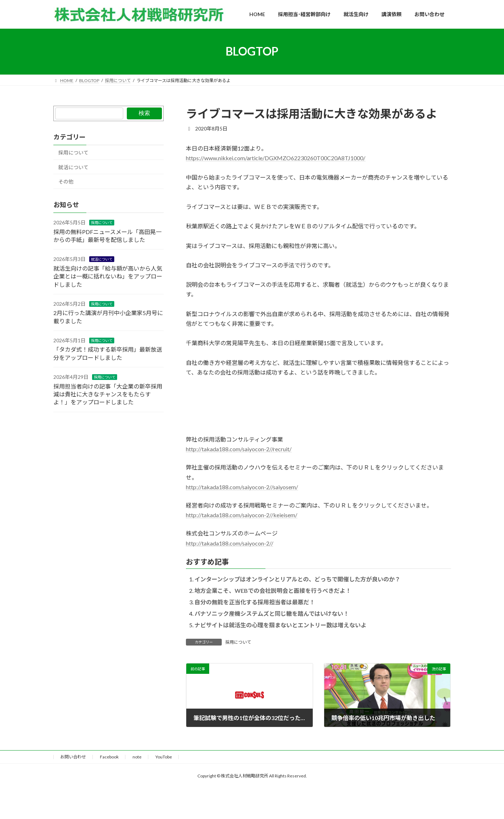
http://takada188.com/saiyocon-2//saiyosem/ (242, 487)
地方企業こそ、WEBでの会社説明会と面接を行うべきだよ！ (273, 591)
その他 (66, 182)
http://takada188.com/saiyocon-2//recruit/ (239, 449)
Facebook (109, 757)
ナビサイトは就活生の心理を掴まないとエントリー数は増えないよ (280, 625)
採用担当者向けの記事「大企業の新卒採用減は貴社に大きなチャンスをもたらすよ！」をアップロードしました (108, 394)
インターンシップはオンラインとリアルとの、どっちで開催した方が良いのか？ (297, 579)
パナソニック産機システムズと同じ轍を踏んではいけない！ (272, 613)
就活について (73, 167)
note (137, 757)
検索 (144, 113)
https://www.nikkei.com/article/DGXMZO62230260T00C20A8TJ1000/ (276, 158)
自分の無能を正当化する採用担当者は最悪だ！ (255, 602)
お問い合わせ (73, 757)
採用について (238, 642)
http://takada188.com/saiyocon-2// (230, 543)
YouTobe (164, 757)
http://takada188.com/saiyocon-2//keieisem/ (242, 515)
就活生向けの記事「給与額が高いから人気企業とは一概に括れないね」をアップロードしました (108, 276)
